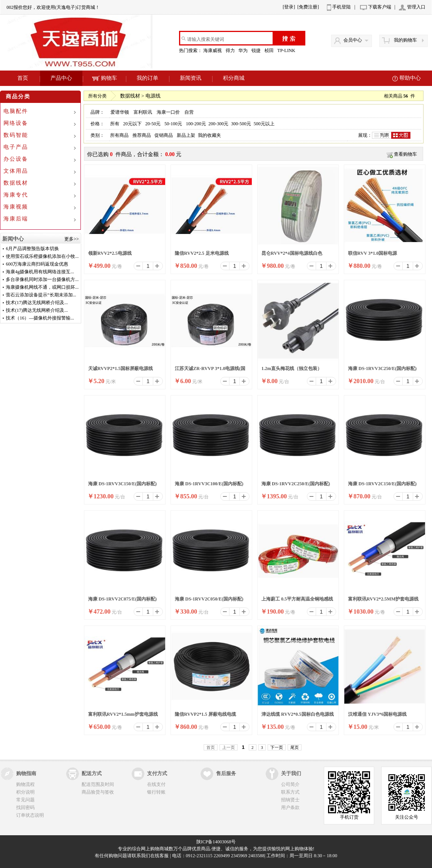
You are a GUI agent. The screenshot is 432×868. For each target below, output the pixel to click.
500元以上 (264, 124)
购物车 (105, 78)
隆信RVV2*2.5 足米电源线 (202, 253)
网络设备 (16, 123)
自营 (189, 112)
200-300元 (218, 124)
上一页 (229, 747)
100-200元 (196, 124)
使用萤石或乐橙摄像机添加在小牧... (42, 256)
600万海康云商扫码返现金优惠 (37, 264)
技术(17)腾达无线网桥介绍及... (37, 303)
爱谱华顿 (120, 112)
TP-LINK (287, 50)
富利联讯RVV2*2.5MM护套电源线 (383, 599)
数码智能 (16, 135)
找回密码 (25, 807)
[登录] (289, 7)
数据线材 (16, 183)
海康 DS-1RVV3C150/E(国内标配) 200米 (122, 486)
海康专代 (16, 195)
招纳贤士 (290, 800)
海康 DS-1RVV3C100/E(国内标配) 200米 (209, 486)
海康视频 (16, 207)
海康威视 (213, 50)
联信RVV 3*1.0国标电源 (373, 253)
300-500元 (241, 124)
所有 (115, 124)
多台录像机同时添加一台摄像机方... (42, 279)
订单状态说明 (30, 815)
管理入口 (416, 7)
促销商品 (164, 135)
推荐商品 (142, 135)
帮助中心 (410, 78)
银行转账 (156, 792)
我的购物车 (405, 40)
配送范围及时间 (98, 784)
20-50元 (153, 124)
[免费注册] (308, 7)
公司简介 (290, 784)
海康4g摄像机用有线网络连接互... (40, 272)
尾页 (295, 747)
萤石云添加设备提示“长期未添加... (41, 295)
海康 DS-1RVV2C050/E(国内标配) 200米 (209, 601)
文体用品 (16, 171)
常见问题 (25, 800)
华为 (244, 50)
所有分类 (97, 96)
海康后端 (16, 219)
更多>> (72, 239)
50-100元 (173, 124)
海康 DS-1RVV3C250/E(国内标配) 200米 (382, 371)
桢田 (270, 50)
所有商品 (119, 135)
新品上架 (186, 135)
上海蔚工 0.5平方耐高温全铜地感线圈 (297, 601)
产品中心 (61, 78)
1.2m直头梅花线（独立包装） (292, 368)
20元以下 (132, 124)
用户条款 (290, 807)
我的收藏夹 (209, 135)
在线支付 (156, 784)
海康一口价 (168, 112)
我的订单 (147, 78)
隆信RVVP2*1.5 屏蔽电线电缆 (205, 714)
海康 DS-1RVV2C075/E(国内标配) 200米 (122, 601)
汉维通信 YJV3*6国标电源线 (377, 714)
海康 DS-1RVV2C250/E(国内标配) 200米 (296, 486)
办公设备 (16, 159)
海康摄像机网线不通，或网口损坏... (42, 287)
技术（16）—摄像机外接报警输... (40, 318)
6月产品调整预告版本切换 (32, 249)
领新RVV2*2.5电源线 (110, 253)
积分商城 (234, 78)
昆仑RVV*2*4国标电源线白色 (292, 253)
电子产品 (16, 147)
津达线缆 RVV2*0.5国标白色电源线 (298, 714)
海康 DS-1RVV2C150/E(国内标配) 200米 (382, 486)
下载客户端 (380, 7)
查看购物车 (405, 154)
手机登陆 (342, 7)
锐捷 (257, 50)
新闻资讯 (191, 78)
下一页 (277, 747)
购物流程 (25, 784)
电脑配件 (16, 111)
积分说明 (25, 792)
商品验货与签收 (98, 792)
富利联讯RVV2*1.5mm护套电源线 (123, 714)
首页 (23, 78)
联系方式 (290, 792)
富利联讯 (143, 112)
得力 (231, 50)
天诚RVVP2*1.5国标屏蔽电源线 (121, 368)
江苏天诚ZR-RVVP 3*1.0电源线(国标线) (210, 371)
